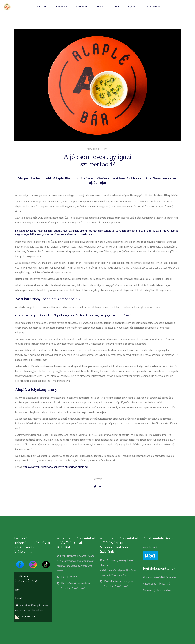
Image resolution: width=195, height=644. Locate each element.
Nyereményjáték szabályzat (158, 590)
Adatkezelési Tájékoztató (156, 584)
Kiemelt (98, 479)
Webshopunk (150, 547)
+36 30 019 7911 (67, 577)
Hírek (105, 149)
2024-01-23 (93, 149)
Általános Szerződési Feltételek (160, 577)
